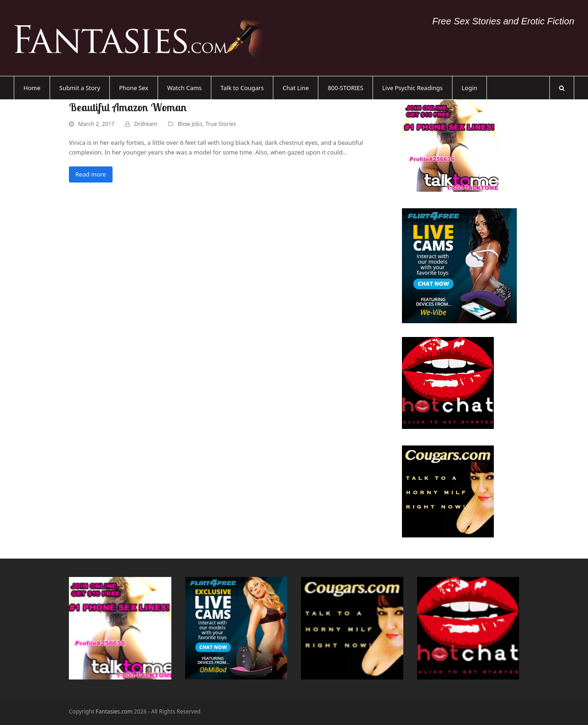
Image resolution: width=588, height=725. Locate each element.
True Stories (221, 124)
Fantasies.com (114, 711)
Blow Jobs (190, 124)
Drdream (146, 124)
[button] (562, 88)
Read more (91, 174)
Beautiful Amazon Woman (128, 107)
